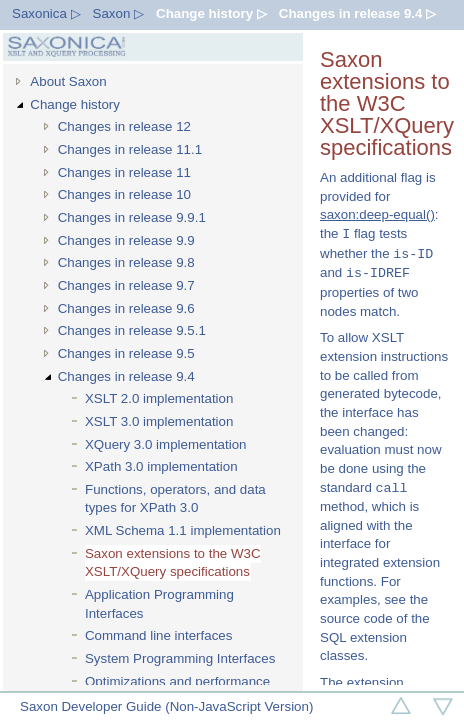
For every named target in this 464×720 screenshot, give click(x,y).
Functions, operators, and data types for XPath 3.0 (175, 499)
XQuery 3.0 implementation (166, 444)
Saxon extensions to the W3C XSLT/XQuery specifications (173, 563)
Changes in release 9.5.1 (132, 330)
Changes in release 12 (124, 126)
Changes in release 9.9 (126, 240)
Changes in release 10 (124, 194)
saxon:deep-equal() (377, 214)
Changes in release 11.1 (130, 149)
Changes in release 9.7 (126, 285)
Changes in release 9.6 (126, 308)
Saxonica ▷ (46, 13)
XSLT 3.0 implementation (159, 421)
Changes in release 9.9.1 (132, 217)
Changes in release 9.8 (126, 262)
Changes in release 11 (124, 172)
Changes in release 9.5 (126, 353)
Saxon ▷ (119, 13)
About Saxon (68, 81)
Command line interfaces (158, 635)
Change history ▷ (211, 13)
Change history (75, 104)
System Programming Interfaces (180, 658)
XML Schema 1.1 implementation (183, 530)
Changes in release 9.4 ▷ (357, 13)
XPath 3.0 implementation (161, 466)
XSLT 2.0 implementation (159, 398)
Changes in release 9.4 (126, 376)
